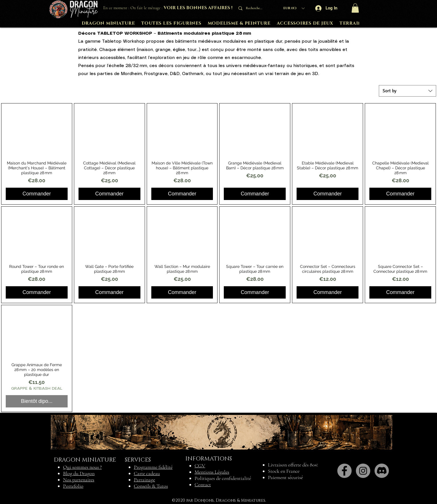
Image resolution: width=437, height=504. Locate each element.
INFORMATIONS (209, 459)
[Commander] (37, 194)
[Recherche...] (256, 8)
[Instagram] (363, 471)
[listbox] (294, 8)
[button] (294, 8)
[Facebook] (344, 471)
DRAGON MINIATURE (85, 460)
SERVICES (138, 460)
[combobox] (407, 91)
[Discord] (382, 471)
